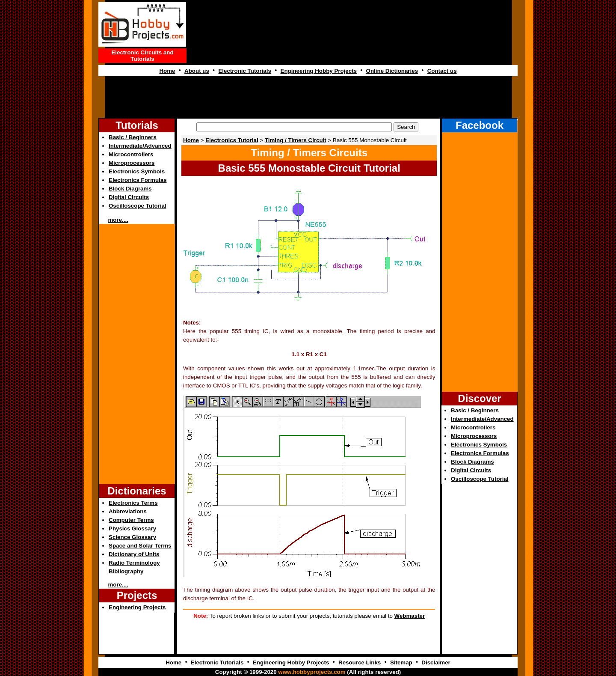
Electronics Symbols (137, 171)
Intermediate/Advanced (140, 146)
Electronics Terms (133, 503)
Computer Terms (131, 520)
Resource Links (360, 663)
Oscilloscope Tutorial (138, 206)
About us (197, 71)
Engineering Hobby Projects (319, 71)
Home (167, 71)
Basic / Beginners (133, 137)
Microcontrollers (131, 154)
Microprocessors (132, 163)
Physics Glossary (132, 529)
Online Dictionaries (392, 71)
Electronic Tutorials (244, 71)
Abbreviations (128, 511)
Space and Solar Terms (140, 546)
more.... (118, 220)
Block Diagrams (130, 189)
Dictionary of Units (134, 554)
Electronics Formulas (138, 180)
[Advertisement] (308, 97)
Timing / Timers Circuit (296, 140)
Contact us (442, 71)
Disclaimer (436, 663)
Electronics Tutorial (232, 140)
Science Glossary (132, 537)
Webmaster (410, 616)
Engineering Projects (137, 607)
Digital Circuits (129, 197)
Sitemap (401, 663)
